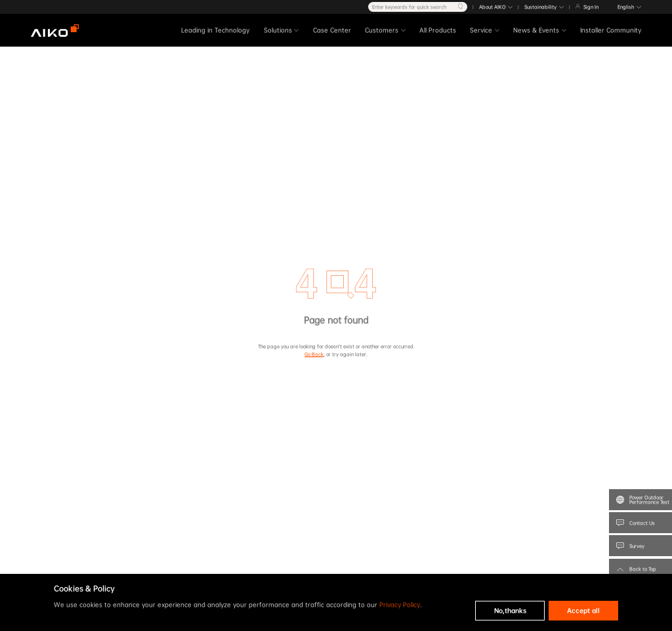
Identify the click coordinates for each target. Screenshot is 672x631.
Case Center (332, 31)
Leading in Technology (215, 31)
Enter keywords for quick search (409, 7)
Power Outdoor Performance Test (649, 500)
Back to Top (643, 569)
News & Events (536, 31)
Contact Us (642, 523)
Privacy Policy (400, 605)
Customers (382, 31)
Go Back (314, 354)
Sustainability (540, 7)
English (626, 7)
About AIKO (493, 7)
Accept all (583, 611)
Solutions (278, 31)
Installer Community (611, 31)
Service (481, 31)
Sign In (591, 7)
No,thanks (510, 611)
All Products (438, 31)
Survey (637, 546)
